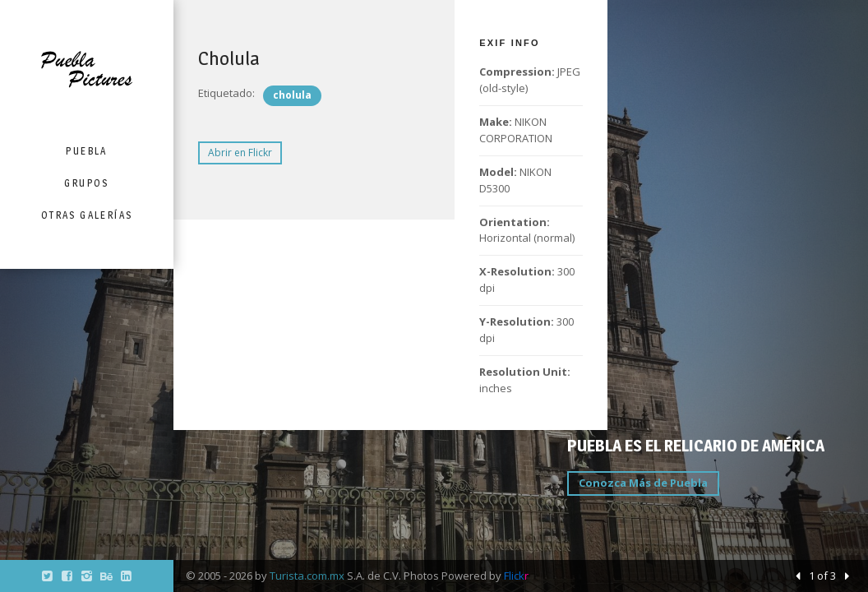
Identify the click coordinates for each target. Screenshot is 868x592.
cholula (292, 95)
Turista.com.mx (307, 576)
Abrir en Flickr (240, 153)
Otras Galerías (87, 215)
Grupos (86, 183)
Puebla (86, 151)
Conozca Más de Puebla (643, 483)
